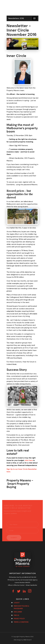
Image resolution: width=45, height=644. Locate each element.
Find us (16, 615)
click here (29, 460)
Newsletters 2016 (16, 18)
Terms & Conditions (21, 622)
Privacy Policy (19, 619)
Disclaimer (18, 612)
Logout (17, 603)
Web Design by (23, 640)
